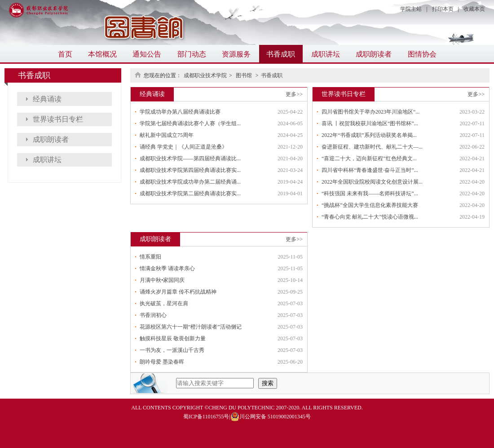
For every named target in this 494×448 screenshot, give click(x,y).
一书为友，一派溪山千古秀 (172, 350)
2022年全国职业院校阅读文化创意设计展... (372, 182)
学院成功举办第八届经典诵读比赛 (180, 112)
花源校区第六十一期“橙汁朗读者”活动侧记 (191, 327)
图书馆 (245, 75)
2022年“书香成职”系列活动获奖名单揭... (369, 135)
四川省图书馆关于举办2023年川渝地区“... (370, 112)
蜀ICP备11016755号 (206, 417)
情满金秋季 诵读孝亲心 (167, 268)
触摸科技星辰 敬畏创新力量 (173, 338)
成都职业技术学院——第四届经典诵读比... (190, 158)
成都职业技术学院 (205, 75)
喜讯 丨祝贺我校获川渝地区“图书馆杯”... (370, 123)
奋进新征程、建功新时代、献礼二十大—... (372, 147)
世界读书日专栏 (58, 119)
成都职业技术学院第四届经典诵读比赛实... (190, 170)
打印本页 (443, 9)
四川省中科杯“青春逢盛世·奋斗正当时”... (370, 170)
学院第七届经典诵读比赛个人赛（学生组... (190, 123)
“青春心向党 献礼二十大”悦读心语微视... (370, 217)
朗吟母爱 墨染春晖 (162, 362)
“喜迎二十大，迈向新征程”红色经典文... (369, 158)
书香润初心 (153, 315)
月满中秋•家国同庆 (162, 280)
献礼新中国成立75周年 (167, 135)
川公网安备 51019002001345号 (271, 417)
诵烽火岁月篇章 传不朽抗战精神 (178, 292)
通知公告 (147, 54)
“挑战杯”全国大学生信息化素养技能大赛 (370, 205)
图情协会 (422, 54)
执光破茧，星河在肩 (164, 303)
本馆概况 (102, 54)
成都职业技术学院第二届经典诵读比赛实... (190, 193)
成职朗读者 (374, 54)
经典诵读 (47, 99)
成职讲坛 (326, 54)
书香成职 (281, 54)
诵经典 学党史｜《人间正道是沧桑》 (183, 147)
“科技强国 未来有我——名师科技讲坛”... (370, 193)
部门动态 (192, 54)
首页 (65, 54)
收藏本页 (474, 9)
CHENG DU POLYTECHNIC (241, 408)
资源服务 (236, 54)
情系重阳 (150, 257)
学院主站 (411, 9)
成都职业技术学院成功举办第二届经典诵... (190, 182)
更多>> (294, 94)
